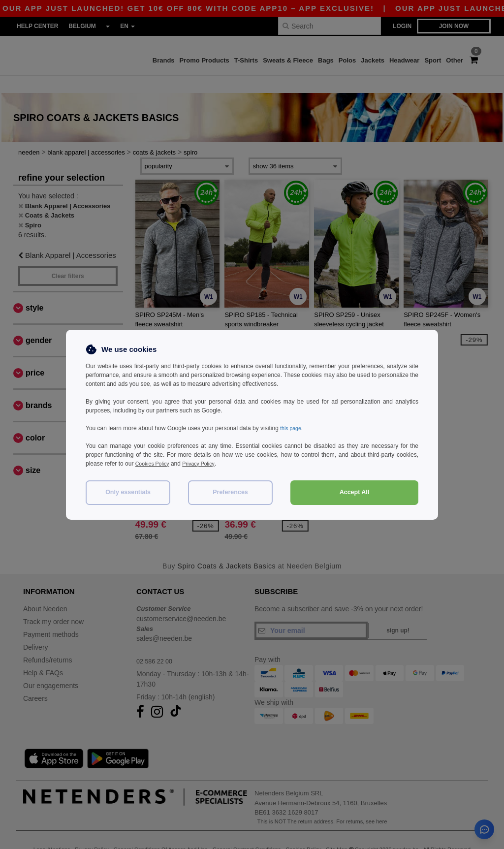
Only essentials (128, 492)
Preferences (230, 492)
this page (292, 428)
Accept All (355, 492)
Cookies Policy (155, 464)
